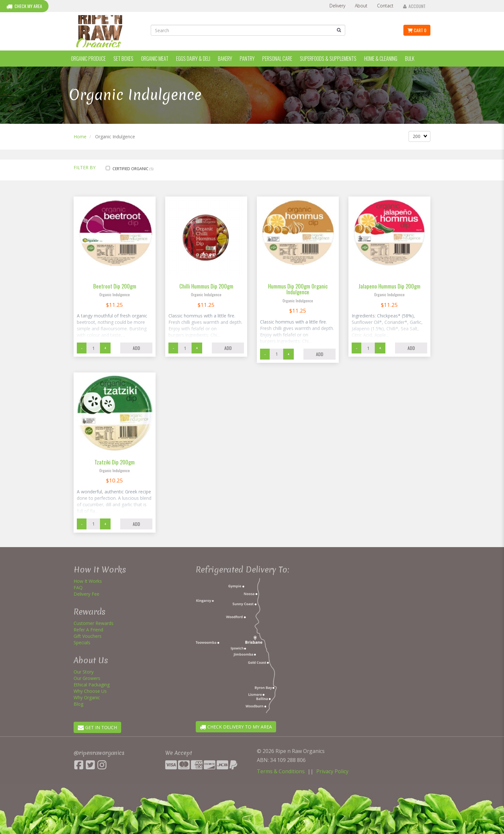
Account (414, 6)
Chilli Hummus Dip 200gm (206, 286)
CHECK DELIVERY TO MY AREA (236, 727)
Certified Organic (131, 169)
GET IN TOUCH (97, 727)
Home (80, 137)
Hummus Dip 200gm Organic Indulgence (298, 289)
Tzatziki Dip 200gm (115, 462)
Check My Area (24, 6)
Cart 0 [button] (417, 30)
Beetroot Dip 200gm (115, 286)
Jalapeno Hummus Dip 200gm (389, 286)
